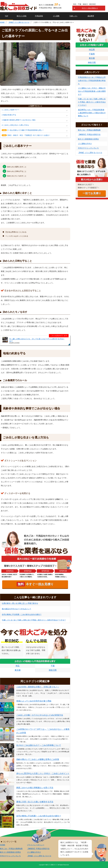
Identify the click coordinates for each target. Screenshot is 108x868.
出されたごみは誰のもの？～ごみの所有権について (39, 745)
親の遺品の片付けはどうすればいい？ (17, 609)
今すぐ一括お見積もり (90, 8)
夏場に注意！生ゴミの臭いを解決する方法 (35, 802)
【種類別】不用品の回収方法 (89, 134)
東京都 (18, 670)
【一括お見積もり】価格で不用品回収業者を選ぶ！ (23, 130)
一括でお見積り (92, 193)
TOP (6, 16)
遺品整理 (91, 16)
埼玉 (18, 666)
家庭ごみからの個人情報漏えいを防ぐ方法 (35, 788)
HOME (2, 22)
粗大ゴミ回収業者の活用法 (88, 139)
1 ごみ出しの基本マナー (11, 110)
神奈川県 (53, 670)
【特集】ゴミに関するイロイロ (19, 22)
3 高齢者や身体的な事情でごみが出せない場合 (19, 120)
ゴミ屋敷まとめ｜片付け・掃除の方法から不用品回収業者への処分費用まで (92, 91)
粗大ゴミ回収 (22, 16)
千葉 (53, 666)
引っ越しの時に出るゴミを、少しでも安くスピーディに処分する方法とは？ (37, 340)
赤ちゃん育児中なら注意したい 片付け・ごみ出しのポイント (43, 774)
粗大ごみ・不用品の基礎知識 (89, 130)
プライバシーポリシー (36, 845)
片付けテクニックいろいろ (88, 148)
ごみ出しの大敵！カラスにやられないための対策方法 (40, 715)
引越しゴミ (73, 16)
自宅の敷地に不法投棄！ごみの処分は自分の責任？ (22, 614)
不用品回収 (39, 16)
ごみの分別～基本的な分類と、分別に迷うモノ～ (38, 687)
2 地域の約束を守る (9, 115)
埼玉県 (92, 50)
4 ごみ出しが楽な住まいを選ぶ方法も (15, 125)
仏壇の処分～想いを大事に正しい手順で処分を (20, 603)
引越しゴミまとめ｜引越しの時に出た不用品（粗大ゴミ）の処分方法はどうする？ (34, 620)
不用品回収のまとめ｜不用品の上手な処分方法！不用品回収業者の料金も (92, 81)
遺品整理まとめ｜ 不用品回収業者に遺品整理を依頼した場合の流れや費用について (92, 113)
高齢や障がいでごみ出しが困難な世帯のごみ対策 (38, 759)
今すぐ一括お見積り (35, 584)
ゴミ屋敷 (56, 16)
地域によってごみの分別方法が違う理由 (34, 701)
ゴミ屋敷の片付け (85, 144)
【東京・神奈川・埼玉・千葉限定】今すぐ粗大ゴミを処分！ (26, 135)
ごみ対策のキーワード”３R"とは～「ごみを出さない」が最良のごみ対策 (43, 731)
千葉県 (92, 54)
